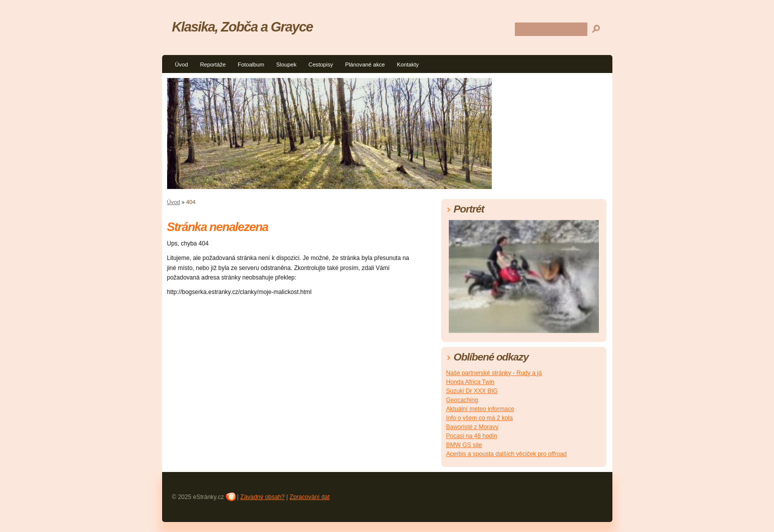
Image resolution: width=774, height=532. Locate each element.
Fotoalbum (251, 64)
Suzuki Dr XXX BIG (472, 391)
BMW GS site (464, 445)
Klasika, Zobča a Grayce (243, 27)
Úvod (182, 64)
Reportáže (213, 64)
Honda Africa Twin (471, 382)
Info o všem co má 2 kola (480, 418)
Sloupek (286, 64)
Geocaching (462, 400)
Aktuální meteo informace (480, 409)
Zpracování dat (310, 497)
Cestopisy (321, 64)
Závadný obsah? (262, 497)
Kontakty (408, 64)
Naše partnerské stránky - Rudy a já (494, 373)
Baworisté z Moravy (473, 427)
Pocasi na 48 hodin (472, 436)
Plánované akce (365, 64)
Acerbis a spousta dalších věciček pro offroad (507, 454)
